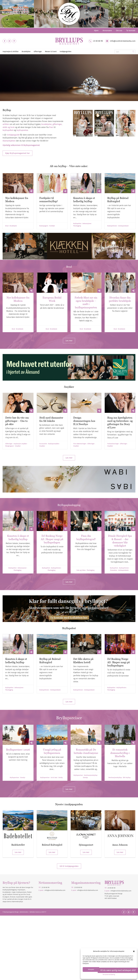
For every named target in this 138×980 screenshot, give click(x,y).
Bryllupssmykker (54, 444)
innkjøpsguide (13, 135)
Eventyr (23, 778)
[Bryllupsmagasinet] (69, 41)
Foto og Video (81, 570)
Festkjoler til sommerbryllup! (49, 200)
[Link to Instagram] (9, 41)
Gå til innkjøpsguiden (69, 866)
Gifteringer (9, 444)
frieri (51, 127)
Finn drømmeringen (80, 444)
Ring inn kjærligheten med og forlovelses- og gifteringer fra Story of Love (120, 423)
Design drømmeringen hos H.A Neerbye (84, 421)
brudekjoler (47, 124)
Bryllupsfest (77, 224)
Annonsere (107, 31)
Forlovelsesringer (113, 444)
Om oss (119, 31)
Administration (24, 912)
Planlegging (77, 226)
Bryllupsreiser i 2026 (18, 750)
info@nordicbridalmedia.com (123, 41)
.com (96, 890)
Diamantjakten (13, 95)
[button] (134, 951)
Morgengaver (10, 446)
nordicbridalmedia (88, 890)
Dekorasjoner (87, 224)
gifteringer (57, 124)
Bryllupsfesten (112, 226)
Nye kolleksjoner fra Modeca (18, 299)
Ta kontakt (131, 31)
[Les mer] (69, 341)
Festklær (52, 226)
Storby (60, 778)
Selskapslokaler (123, 226)
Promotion (114, 570)
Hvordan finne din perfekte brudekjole (120, 299)
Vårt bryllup (127, 778)
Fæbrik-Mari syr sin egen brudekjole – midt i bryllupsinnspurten (86, 302)
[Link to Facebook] (5, 41)
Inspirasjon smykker (20, 444)
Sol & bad (54, 778)
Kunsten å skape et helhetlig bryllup (84, 200)
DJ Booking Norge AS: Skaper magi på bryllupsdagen (52, 539)
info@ (79, 890)
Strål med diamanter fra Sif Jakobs (51, 419)
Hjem (96, 31)
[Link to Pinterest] (14, 41)
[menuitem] (96, 31)
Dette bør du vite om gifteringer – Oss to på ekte (17, 421)
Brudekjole (13, 226)
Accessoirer (43, 444)
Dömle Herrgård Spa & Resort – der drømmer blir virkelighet (120, 541)
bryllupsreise (22, 130)
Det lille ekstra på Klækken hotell (83, 661)
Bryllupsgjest (44, 226)
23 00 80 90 (98, 41)
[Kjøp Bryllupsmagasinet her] (17, 153)
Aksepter (91, 969)
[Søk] (125, 52)
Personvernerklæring (109, 975)
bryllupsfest (8, 130)
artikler (6, 124)
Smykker (18, 446)
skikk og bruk (9, 127)
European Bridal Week (52, 299)
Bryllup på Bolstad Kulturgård (118, 200)
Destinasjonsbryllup (91, 775)
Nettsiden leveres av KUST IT (38, 912)
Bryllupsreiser (14, 778)
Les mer (18, 852)
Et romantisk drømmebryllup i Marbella (120, 753)
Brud (7, 226)
